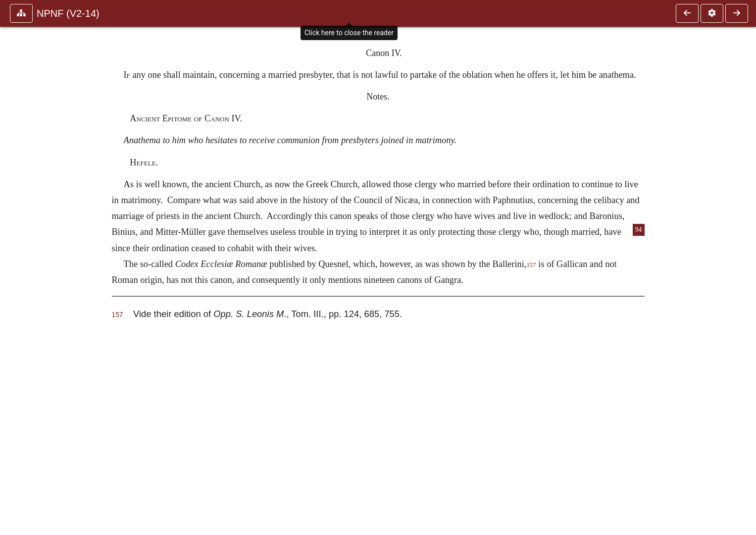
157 (531, 265)
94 (639, 230)
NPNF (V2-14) (68, 13)
